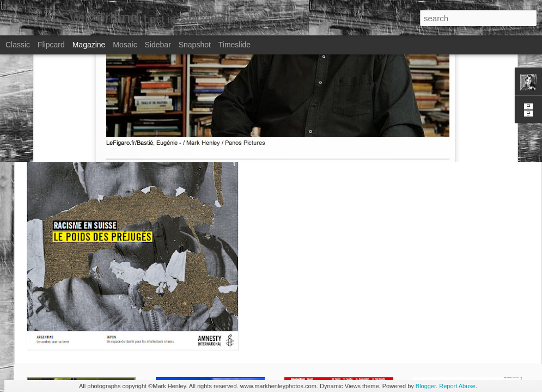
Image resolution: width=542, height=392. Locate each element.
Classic (18, 45)
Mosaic (125, 45)
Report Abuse (457, 386)
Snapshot (195, 45)
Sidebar (158, 45)
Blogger (426, 386)
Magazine (89, 45)
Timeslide (235, 45)
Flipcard (51, 45)
